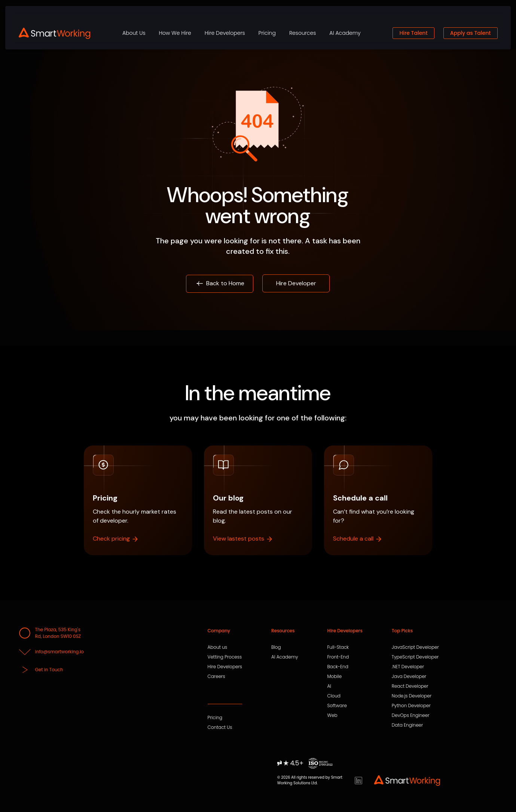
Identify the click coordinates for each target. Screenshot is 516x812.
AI (329, 686)
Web (332, 715)
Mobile (334, 676)
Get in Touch (41, 670)
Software (337, 706)
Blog (276, 647)
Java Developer (409, 676)
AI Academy (345, 33)
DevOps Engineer (411, 715)
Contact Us (220, 727)
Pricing (267, 33)
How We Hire (175, 33)
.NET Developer (408, 667)
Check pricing (116, 539)
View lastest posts (243, 539)
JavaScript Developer (415, 647)
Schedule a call (358, 539)
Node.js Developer (412, 696)
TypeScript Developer (415, 657)
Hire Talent (413, 33)
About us (218, 647)
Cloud (334, 696)
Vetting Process (225, 657)
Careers (216, 676)
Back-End (338, 667)
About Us (134, 33)
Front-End (338, 657)
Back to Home (220, 284)
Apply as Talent (471, 33)
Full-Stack (338, 647)
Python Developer (411, 706)
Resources (303, 33)
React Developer (410, 686)
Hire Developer (296, 283)
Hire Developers (225, 33)
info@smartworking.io (51, 652)
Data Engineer (407, 725)
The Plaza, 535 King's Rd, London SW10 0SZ (50, 633)
